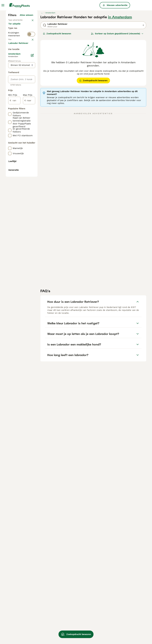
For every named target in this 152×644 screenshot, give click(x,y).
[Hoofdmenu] (3, 5)
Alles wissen (26, 68)
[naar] (29, 236)
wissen (29, 112)
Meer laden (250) (26, 179)
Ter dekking (17, 94)
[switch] (31, 105)
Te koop (15, 80)
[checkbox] (10, 127)
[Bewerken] (32, 191)
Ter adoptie (17, 87)
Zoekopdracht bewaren (57, 87)
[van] (14, 236)
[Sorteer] (117, 87)
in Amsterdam (120, 70)
